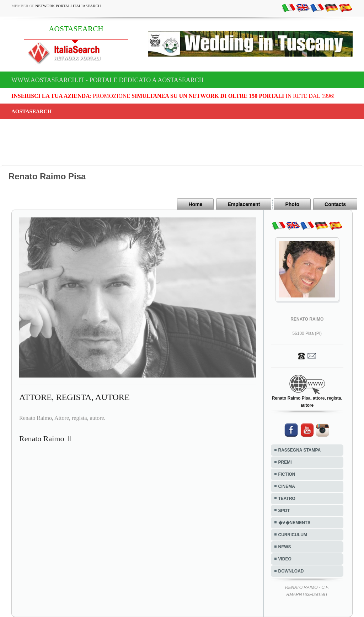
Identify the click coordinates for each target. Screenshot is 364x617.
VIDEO (285, 559)
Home (195, 204)
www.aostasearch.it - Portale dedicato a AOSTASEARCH (108, 80)
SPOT (284, 511)
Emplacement (244, 204)
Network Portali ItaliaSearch (68, 6)
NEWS (285, 547)
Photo (292, 204)
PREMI (285, 462)
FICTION (287, 474)
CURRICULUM (293, 535)
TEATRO (287, 499)
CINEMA (287, 486)
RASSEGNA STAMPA (300, 450)
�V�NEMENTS (295, 523)
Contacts (335, 204)
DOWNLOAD (291, 571)
